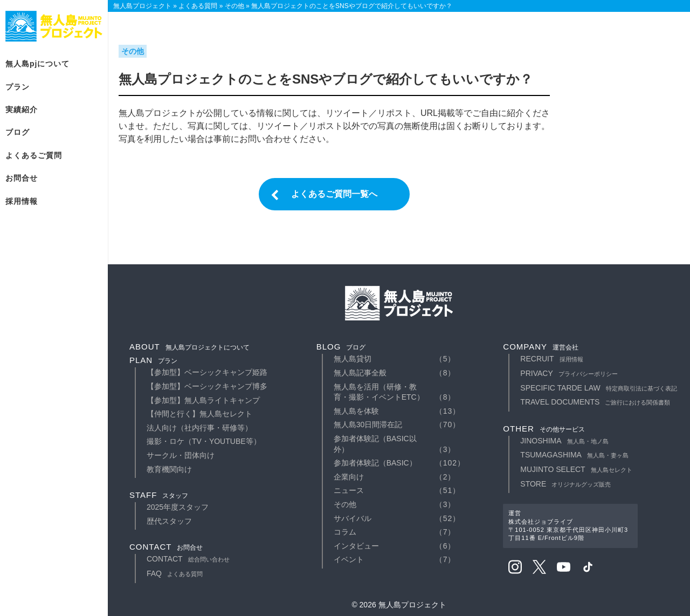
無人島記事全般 (360, 373)
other (544, 429)
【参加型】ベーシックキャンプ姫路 (207, 372)
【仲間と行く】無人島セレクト (199, 414)
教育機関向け (169, 469)
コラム (345, 532)
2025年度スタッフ (178, 507)
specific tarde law (598, 388)
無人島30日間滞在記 (368, 425)
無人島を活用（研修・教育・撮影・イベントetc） (379, 392)
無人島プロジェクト (54, 26)
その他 (345, 504)
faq (175, 573)
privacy (569, 373)
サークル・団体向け (181, 455)
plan (153, 360)
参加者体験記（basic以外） (375, 444)
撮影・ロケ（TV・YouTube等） (204, 441)
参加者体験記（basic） (375, 463)
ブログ (18, 132)
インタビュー (356, 546)
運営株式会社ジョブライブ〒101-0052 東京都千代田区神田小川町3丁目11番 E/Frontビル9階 (568, 525)
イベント (349, 559)
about (189, 347)
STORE (565, 484)
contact (166, 547)
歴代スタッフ (169, 521)
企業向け (349, 477)
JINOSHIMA (564, 441)
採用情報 (22, 201)
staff (159, 495)
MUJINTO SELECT (576, 469)
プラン (18, 87)
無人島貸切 (353, 359)
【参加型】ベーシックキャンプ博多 (207, 386)
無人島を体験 (356, 411)
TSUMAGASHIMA (574, 455)
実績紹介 (22, 109)
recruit (551, 359)
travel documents (595, 402)
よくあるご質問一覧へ (334, 194)
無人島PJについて (37, 64)
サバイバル (353, 518)
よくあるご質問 (34, 155)
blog (341, 347)
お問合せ (22, 178)
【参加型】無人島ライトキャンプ (203, 400)
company (541, 347)
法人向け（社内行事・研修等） (199, 428)
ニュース (349, 490)
